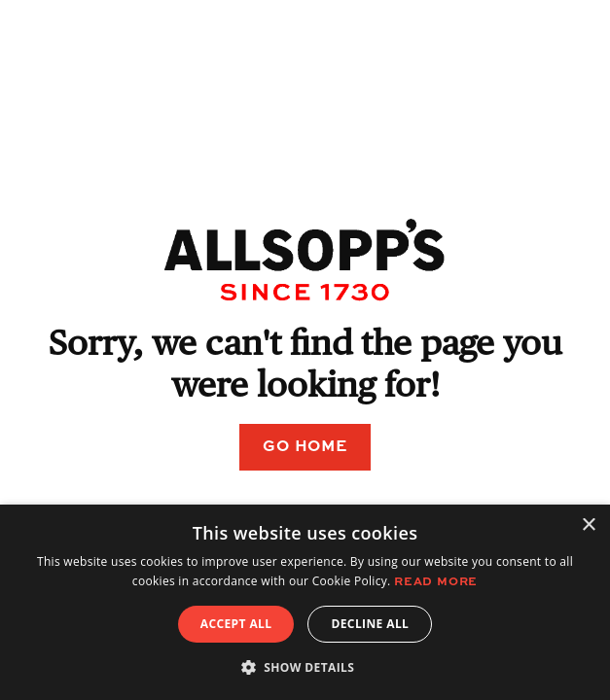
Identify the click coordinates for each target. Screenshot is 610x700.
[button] (305, 667)
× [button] (588, 525)
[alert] (305, 602)
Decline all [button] (370, 624)
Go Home (305, 447)
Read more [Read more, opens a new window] (436, 582)
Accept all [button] (236, 624)
